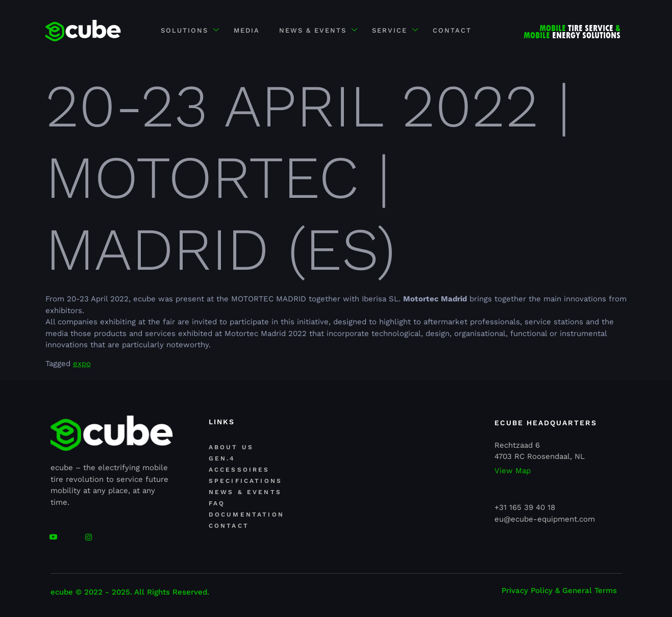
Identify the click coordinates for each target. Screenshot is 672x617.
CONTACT (455, 30)
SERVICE (397, 31)
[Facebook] (89, 533)
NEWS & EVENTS (319, 31)
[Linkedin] (71, 533)
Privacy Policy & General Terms (559, 590)
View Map (513, 471)
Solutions (188, 31)
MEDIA (246, 30)
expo (82, 364)
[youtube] (53, 533)
